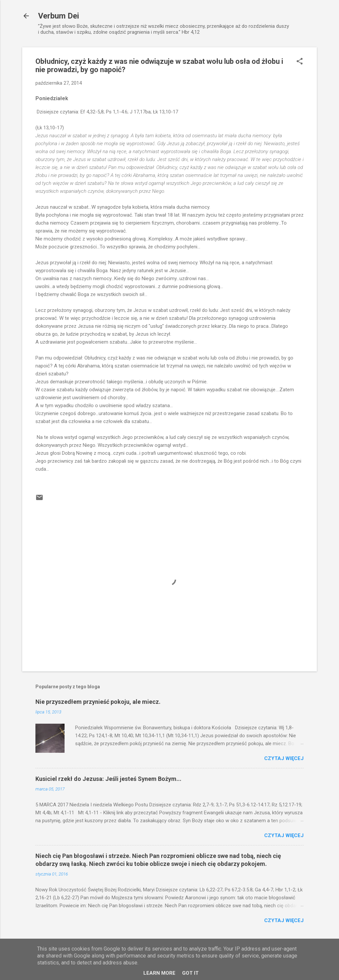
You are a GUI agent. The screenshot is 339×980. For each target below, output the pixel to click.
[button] (300, 62)
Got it (190, 973)
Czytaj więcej (284, 758)
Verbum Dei (59, 16)
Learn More (159, 973)
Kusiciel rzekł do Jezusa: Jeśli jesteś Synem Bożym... (108, 779)
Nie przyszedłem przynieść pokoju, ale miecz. (98, 702)
